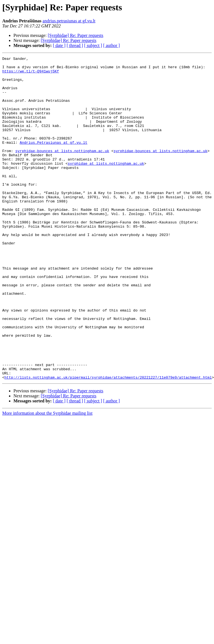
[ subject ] (93, 45)
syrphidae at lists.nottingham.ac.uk (106, 185)
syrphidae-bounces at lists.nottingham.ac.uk (62, 170)
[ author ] (112, 45)
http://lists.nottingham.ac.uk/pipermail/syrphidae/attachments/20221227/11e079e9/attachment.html (108, 442)
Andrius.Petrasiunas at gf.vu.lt (53, 160)
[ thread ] (75, 45)
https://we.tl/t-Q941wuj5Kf (31, 74)
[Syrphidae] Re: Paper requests (76, 35)
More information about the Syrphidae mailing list (47, 478)
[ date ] (59, 45)
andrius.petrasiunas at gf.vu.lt (69, 21)
